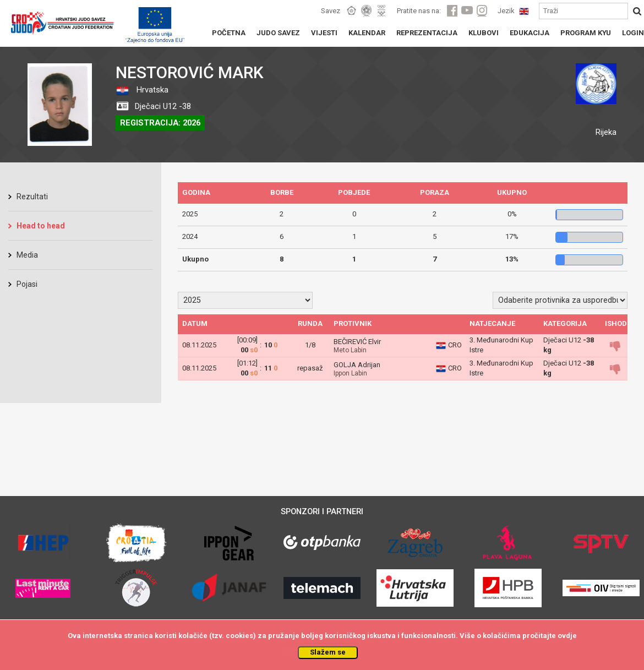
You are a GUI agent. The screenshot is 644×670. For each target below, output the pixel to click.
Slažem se (328, 652)
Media (27, 255)
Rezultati (32, 197)
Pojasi (27, 284)
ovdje (567, 636)
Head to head (41, 226)
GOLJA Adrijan (357, 365)
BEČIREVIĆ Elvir (357, 342)
